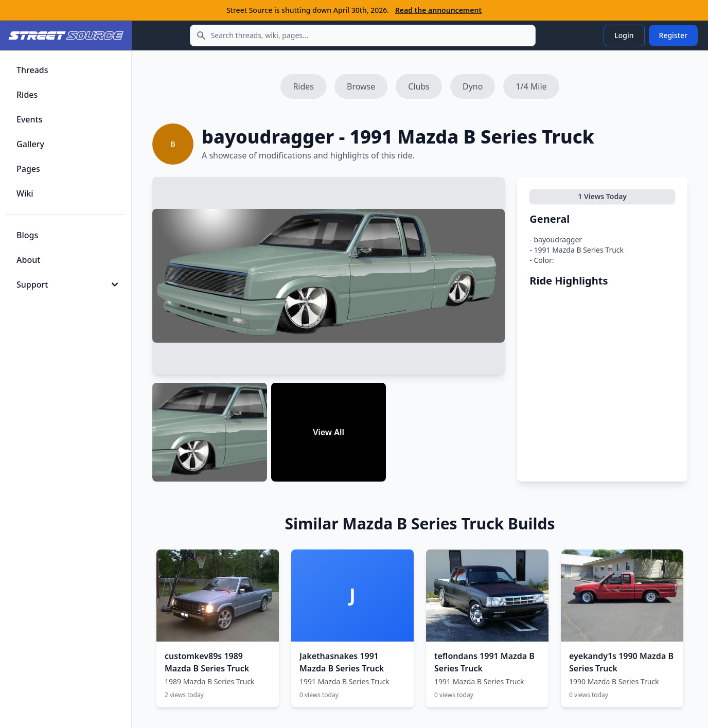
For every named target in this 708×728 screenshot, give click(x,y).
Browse (361, 86)
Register (673, 35)
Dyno (473, 86)
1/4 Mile (531, 86)
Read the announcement (438, 10)
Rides (303, 86)
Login (624, 35)
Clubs (419, 86)
